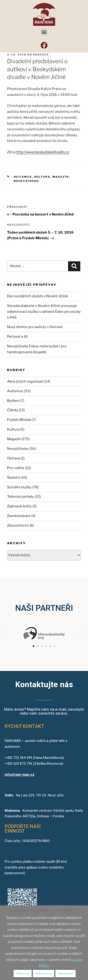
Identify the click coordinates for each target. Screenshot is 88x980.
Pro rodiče (16, 468)
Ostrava (13, 458)
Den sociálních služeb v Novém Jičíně (38, 296)
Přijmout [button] (23, 973)
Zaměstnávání (19, 516)
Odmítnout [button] (44, 973)
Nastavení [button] (65, 973)
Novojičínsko (26, 181)
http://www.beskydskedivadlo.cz (43, 152)
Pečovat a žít (17, 337)
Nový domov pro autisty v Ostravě (35, 327)
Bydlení (13, 401)
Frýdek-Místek (19, 420)
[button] (44, 32)
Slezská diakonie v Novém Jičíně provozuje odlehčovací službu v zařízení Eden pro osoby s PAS (44, 312)
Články (13, 410)
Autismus (23, 177)
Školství (14, 478)
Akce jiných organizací (25, 381)
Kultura (42, 177)
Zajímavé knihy (19, 506)
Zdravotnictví (18, 525)
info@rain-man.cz (20, 775)
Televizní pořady (20, 497)
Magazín (61, 177)
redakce (41, 55)
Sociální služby (19, 487)
